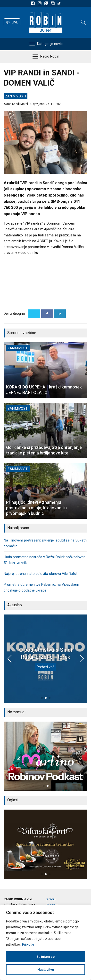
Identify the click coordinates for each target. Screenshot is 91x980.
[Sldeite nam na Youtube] (53, 3)
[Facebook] (47, 314)
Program (52, 904)
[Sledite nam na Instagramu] (40, 3)
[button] (12, 22)
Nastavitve (46, 970)
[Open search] (83, 22)
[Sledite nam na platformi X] (47, 3)
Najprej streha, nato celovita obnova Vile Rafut (41, 574)
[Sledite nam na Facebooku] (33, 3)
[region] (45, 942)
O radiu (51, 899)
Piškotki (28, 944)
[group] (45, 756)
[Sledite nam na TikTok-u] (59, 3)
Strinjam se (45, 957)
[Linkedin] (60, 314)
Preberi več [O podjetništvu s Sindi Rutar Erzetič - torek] (45, 667)
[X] (34, 314)
